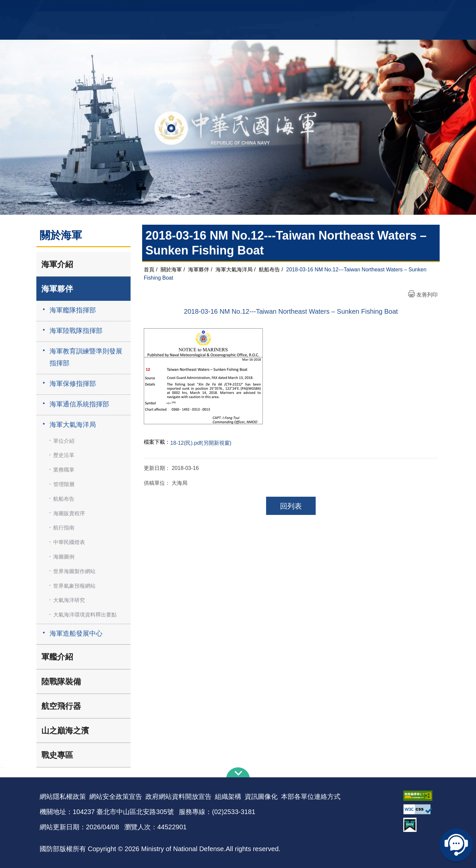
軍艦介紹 (57, 657)
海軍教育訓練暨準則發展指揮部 (86, 357)
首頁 (149, 270)
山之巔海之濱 (65, 731)
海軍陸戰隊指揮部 (76, 331)
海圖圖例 (64, 557)
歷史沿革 (64, 455)
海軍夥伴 (57, 289)
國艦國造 (378, 8)
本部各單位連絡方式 (311, 797)
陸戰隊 (399, 8)
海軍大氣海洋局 (73, 425)
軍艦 (361, 8)
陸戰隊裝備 (61, 682)
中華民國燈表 (69, 542)
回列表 (291, 506)
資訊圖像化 (261, 797)
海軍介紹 (57, 264)
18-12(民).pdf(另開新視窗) (201, 443)
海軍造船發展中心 (76, 633)
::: (2, 765)
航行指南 (64, 528)
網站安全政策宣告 (116, 797)
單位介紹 (64, 441)
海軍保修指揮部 (73, 384)
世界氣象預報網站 (74, 586)
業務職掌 (64, 470)
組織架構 (228, 797)
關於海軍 (171, 270)
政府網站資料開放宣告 (178, 797)
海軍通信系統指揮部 (79, 404)
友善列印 (427, 295)
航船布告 (64, 499)
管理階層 (64, 484)
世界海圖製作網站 (74, 571)
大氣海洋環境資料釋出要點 (85, 615)
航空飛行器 (61, 706)
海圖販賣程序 (69, 513)
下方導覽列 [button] (238, 772)
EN (252, 8)
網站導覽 (236, 8)
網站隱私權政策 (63, 797)
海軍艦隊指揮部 (73, 310)
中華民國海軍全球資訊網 (141, 9)
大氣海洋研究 (69, 600)
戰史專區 (57, 755)
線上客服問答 (456, 845)
